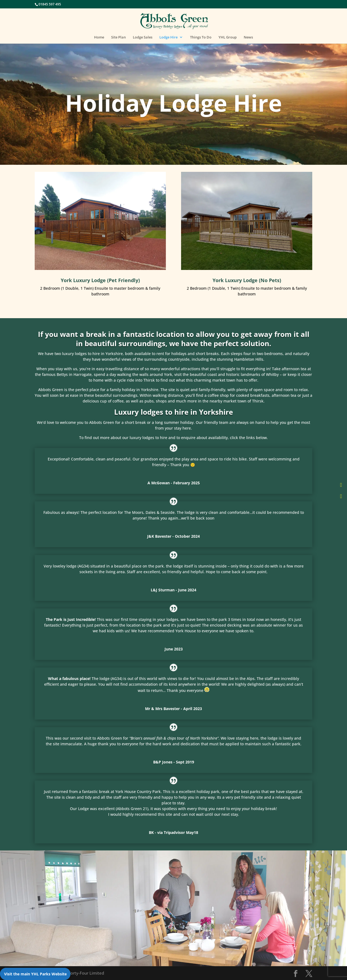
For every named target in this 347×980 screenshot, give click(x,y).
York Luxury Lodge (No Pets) (247, 280)
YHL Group (228, 37)
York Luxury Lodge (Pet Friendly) (100, 280)
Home (99, 37)
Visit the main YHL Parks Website (35, 974)
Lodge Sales (143, 37)
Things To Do (201, 37)
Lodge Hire (168, 37)
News (248, 37)
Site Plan (118, 37)
